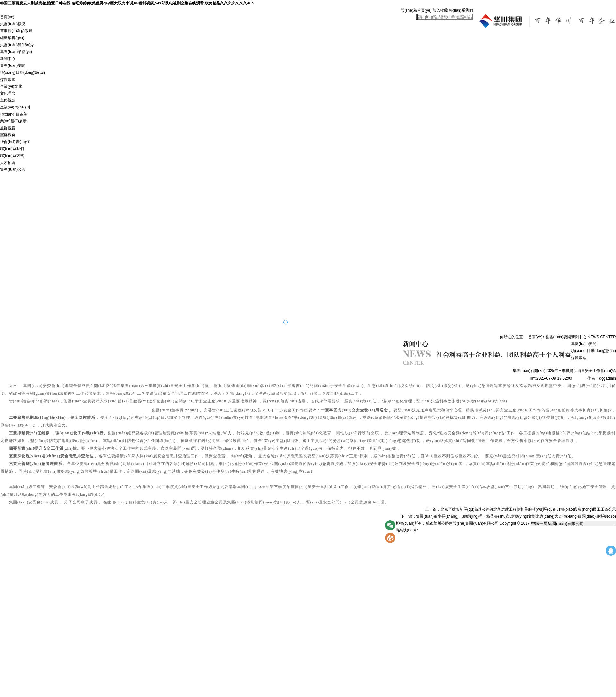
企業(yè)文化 (11, 86)
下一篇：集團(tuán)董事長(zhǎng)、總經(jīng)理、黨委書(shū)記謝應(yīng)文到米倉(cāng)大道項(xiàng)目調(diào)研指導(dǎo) (508, 516)
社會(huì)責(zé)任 (15, 142)
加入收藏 (440, 10)
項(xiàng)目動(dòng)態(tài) (22, 73)
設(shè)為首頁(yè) (416, 10)
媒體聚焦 (8, 80)
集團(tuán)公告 (13, 169)
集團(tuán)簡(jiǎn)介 (17, 45)
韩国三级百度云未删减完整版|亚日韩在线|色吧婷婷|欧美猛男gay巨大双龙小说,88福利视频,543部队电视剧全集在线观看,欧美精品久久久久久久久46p (127, 3)
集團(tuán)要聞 (13, 65)
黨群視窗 (8, 128)
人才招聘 (8, 163)
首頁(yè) (7, 17)
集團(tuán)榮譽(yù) (16, 52)
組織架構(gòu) (12, 38)
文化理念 (8, 93)
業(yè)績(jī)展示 (13, 121)
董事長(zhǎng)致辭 (16, 31)
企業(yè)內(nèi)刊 (15, 107)
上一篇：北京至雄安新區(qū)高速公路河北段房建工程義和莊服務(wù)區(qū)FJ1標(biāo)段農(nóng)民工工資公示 (521, 509)
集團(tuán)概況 (13, 24)
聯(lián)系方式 (12, 156)
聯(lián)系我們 (461, 10)
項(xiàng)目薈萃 (14, 114)
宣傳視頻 (8, 100)
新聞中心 (8, 59)
